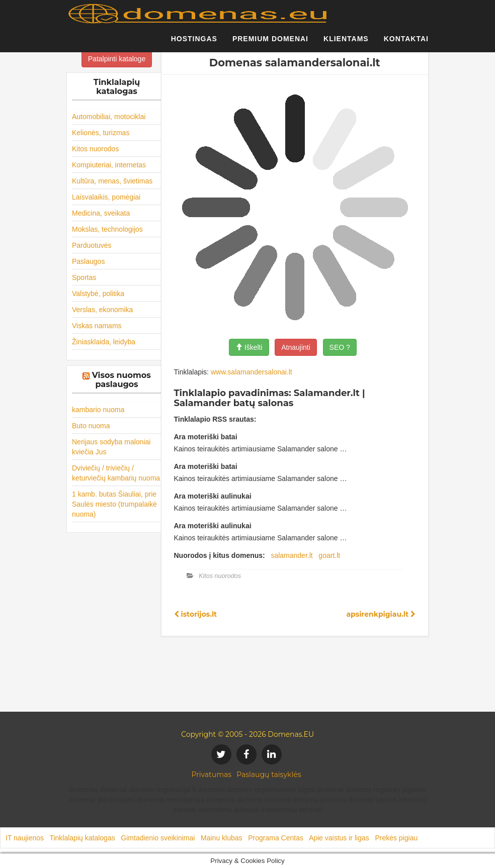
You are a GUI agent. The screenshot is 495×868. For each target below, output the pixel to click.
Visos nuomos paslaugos (121, 380)
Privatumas (212, 775)
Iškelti (249, 347)
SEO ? (340, 347)
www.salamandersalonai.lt (252, 372)
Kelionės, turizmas (101, 133)
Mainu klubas (222, 838)
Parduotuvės (92, 245)
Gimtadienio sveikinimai (158, 838)
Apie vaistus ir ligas (339, 838)
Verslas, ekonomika (102, 310)
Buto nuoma (91, 426)
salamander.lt (292, 555)
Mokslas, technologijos (107, 229)
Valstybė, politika (98, 294)
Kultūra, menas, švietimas (112, 181)
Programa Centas (276, 838)
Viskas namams (97, 326)
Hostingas (194, 43)
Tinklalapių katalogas (82, 838)
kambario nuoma (98, 410)
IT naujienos (25, 838)
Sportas (84, 277)
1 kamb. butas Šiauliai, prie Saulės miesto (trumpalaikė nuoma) (114, 504)
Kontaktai (406, 43)
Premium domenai (270, 43)
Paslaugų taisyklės (269, 775)
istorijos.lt (196, 614)
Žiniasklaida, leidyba (104, 342)
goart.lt (329, 555)
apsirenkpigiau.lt (381, 614)
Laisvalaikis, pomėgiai (106, 197)
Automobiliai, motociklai (109, 117)
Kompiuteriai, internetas (109, 165)
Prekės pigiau (396, 838)
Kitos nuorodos (95, 149)
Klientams (346, 43)
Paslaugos (88, 261)
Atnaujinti (296, 347)
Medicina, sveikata (101, 213)
